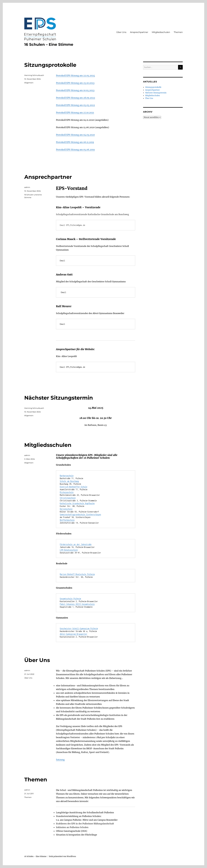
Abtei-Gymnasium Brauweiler (74, 634)
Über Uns (121, 32)
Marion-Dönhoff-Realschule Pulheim (77, 574)
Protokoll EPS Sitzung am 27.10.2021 (75, 113)
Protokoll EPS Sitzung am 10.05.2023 (75, 90)
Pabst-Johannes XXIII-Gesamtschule (77, 604)
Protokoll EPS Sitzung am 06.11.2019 (75, 142)
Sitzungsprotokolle (50, 65)
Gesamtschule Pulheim (70, 599)
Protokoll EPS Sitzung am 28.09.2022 (76, 98)
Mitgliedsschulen (161, 32)
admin (27, 187)
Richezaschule (67, 492)
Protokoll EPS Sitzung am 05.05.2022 (75, 105)
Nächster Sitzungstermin (59, 398)
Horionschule (66, 509)
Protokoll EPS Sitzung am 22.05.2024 (75, 76)
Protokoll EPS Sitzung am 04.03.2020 (75, 135)
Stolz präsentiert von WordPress (62, 856)
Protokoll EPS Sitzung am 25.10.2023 (75, 83)
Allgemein (29, 83)
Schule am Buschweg (69, 481)
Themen (178, 32)
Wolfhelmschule (67, 520)
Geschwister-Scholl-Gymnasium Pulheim (79, 628)
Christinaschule (68, 498)
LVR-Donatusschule (69, 550)
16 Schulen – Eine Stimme (49, 44)
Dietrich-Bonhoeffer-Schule (74, 487)
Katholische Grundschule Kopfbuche (77, 503)
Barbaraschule (67, 476)
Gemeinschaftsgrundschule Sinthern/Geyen (80, 514)
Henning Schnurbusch (34, 75)
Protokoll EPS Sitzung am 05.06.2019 (75, 150)
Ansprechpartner (139, 32)
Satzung (60, 760)
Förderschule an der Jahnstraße (76, 544)
